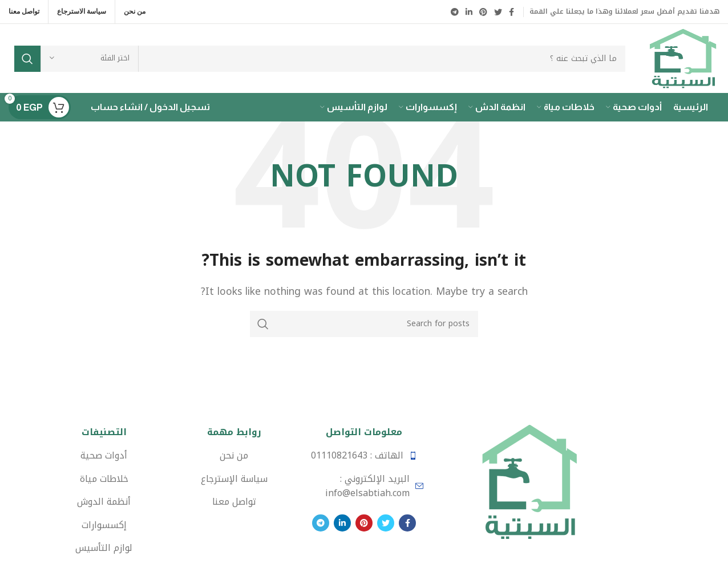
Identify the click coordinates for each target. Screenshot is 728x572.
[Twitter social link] (498, 12)
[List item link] (364, 456)
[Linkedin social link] (469, 12)
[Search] (320, 59)
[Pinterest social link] (483, 12)
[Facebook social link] (511, 12)
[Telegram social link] (455, 12)
